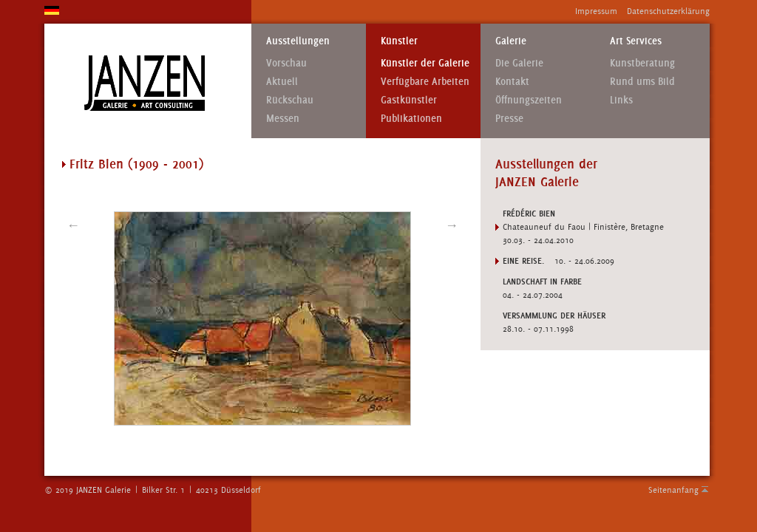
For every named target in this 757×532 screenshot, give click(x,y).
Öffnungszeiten (529, 100)
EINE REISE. (523, 261)
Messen (283, 119)
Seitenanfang (673, 490)
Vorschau (286, 63)
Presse (509, 119)
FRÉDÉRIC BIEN (529, 214)
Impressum (596, 11)
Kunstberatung (642, 63)
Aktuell (282, 82)
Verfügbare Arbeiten (425, 82)
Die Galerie (519, 63)
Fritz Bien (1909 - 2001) (136, 164)
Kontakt (512, 82)
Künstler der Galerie (425, 63)
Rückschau (290, 100)
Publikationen (411, 119)
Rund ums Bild (642, 82)
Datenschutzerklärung (668, 11)
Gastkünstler (409, 100)
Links (621, 100)
